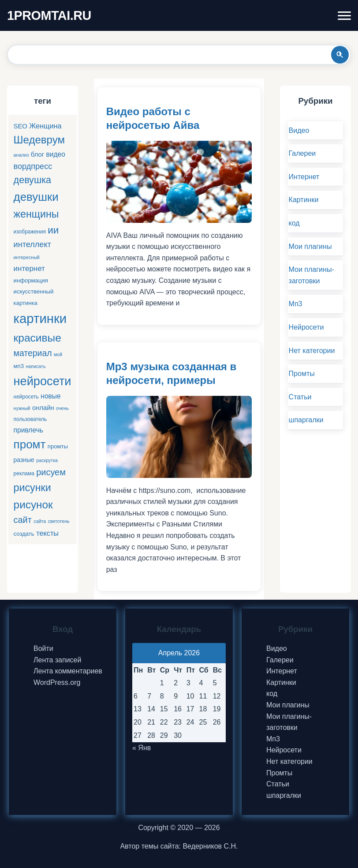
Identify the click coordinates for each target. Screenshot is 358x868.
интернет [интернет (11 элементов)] (29, 269)
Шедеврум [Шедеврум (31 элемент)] (39, 140)
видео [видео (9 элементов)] (56, 154)
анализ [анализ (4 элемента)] (21, 155)
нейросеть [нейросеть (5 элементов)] (26, 397)
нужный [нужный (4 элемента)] (22, 408)
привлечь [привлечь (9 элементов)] (28, 430)
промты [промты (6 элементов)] (58, 446)
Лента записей (57, 660)
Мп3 (296, 304)
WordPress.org (57, 682)
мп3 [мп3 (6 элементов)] (19, 366)
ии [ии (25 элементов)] (53, 230)
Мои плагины (310, 246)
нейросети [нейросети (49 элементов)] (43, 381)
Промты (302, 374)
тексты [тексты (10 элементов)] (47, 533)
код (294, 223)
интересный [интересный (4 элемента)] (27, 257)
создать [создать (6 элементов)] (24, 534)
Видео (299, 130)
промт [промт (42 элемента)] (30, 444)
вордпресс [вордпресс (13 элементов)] (33, 166)
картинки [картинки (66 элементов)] (40, 318)
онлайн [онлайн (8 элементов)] (43, 408)
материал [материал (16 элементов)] (33, 353)
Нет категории (312, 351)
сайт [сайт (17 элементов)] (23, 520)
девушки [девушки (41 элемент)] (36, 197)
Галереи (302, 153)
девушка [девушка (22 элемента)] (32, 180)
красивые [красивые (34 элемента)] (37, 338)
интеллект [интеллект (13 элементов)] (32, 244)
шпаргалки (306, 420)
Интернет (304, 177)
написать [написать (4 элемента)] (35, 366)
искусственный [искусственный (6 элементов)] (34, 291)
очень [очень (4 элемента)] (62, 408)
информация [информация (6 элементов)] (31, 280)
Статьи (300, 397)
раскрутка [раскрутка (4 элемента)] (47, 460)
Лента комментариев (68, 671)
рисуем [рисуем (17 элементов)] (51, 472)
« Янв (142, 748)
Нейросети (306, 327)
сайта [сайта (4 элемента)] (40, 521)
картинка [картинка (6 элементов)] (26, 303)
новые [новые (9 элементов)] (51, 396)
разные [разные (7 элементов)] (24, 460)
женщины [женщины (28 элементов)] (36, 214)
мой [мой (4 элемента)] (58, 354)
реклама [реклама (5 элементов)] (24, 473)
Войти (43, 648)
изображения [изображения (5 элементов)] (30, 232)
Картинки (304, 200)
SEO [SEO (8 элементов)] (21, 126)
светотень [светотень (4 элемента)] (59, 521)
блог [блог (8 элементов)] (37, 154)
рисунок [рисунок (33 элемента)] (33, 505)
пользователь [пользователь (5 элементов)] (30, 419)
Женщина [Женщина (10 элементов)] (45, 126)
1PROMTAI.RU (49, 15)
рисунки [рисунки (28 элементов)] (32, 488)
